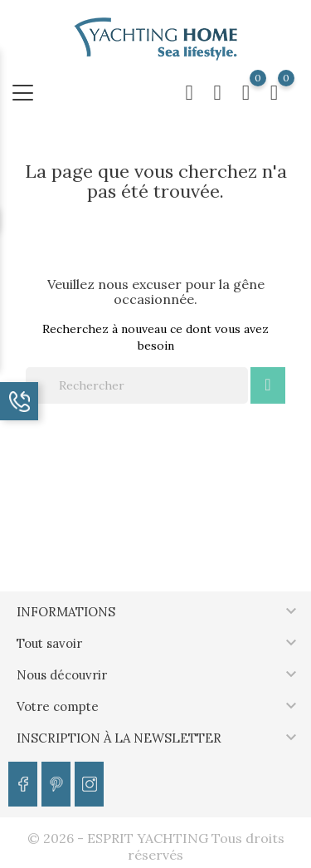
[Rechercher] (137, 385)
